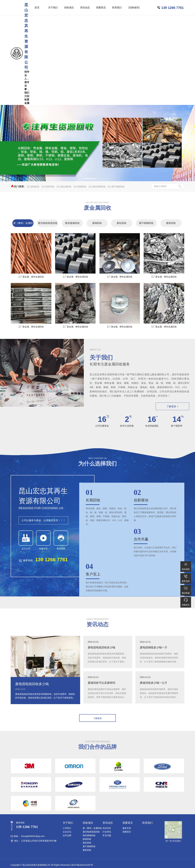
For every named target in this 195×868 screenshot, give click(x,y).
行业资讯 (107, 832)
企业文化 (67, 832)
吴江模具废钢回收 (97, 187)
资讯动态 (85, 8)
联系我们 (117, 8)
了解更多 (97, 718)
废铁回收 (171, 223)
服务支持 (127, 828)
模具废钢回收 (72, 223)
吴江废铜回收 (33, 187)
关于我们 (53, 8)
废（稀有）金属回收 (23, 224)
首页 (37, 8)
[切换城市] (134, 8)
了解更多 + (172, 406)
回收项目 (69, 8)
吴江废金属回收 (64, 187)
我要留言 (101, 8)
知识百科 (107, 828)
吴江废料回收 (48, 187)
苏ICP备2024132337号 (82, 865)
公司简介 (67, 828)
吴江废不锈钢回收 (116, 187)
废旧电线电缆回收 (48, 223)
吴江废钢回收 (80, 187)
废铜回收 (97, 223)
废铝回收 (122, 223)
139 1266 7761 (173, 8)
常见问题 (107, 835)
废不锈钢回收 (146, 223)
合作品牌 (67, 835)
